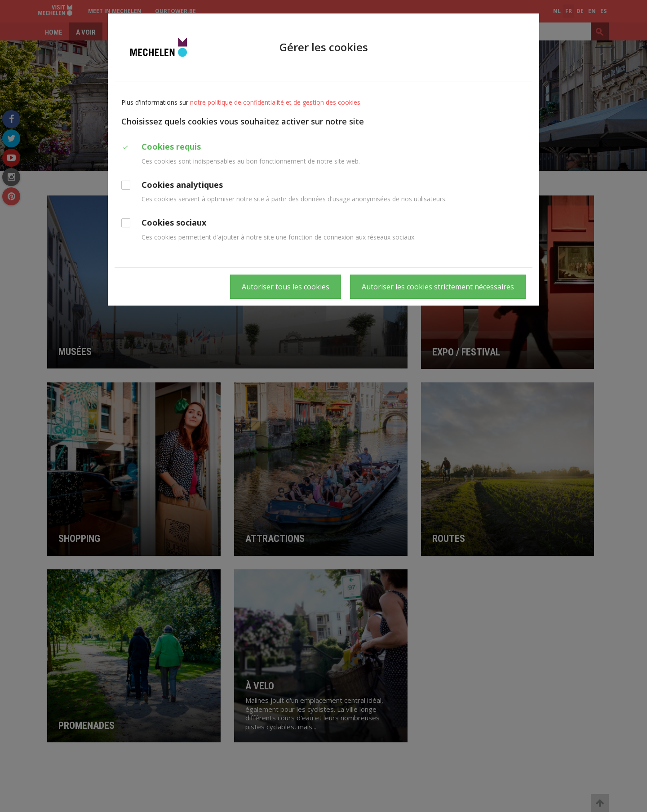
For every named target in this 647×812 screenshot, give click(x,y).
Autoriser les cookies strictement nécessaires (438, 287)
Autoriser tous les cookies (286, 287)
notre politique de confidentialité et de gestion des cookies (275, 102)
